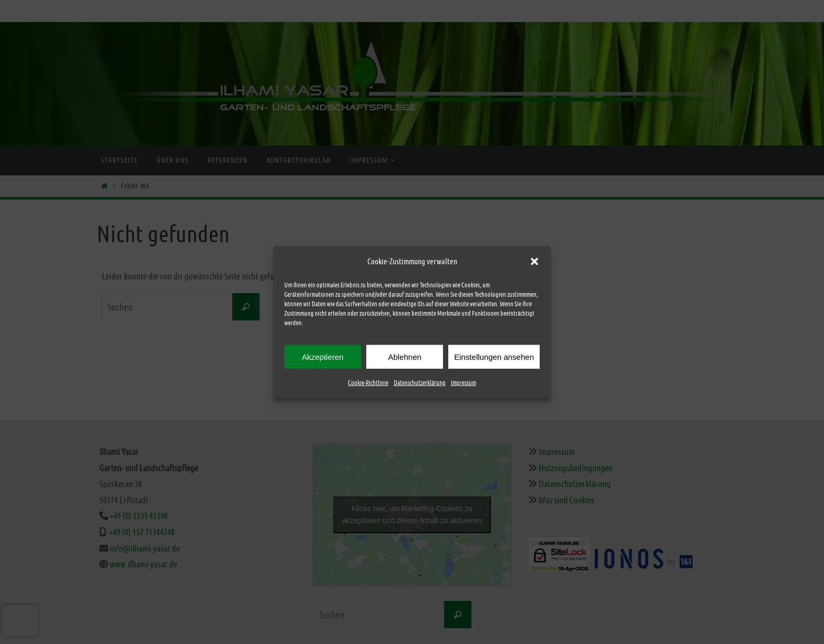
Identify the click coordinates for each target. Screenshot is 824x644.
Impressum (463, 383)
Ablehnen (404, 356)
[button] (534, 261)
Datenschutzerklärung (420, 383)
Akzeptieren (322, 356)
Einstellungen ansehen (494, 356)
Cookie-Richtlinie (368, 383)
